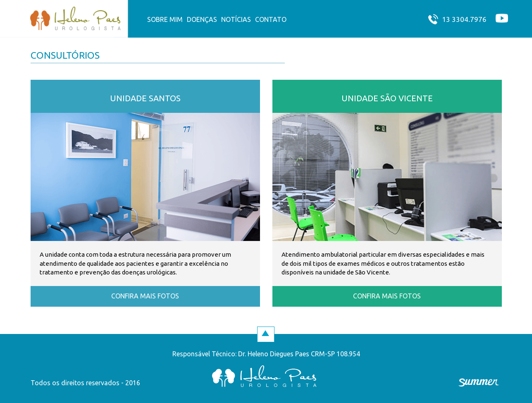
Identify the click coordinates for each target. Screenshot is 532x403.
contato (271, 19)
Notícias (236, 19)
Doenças (202, 19)
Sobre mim (165, 19)
